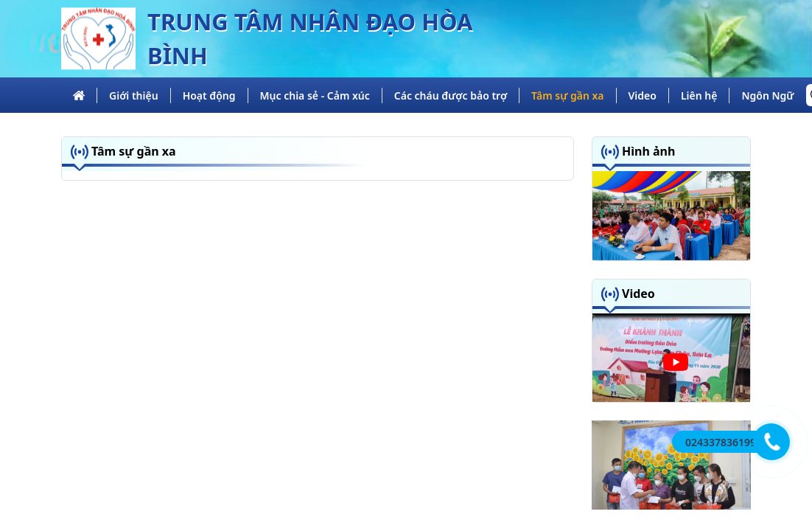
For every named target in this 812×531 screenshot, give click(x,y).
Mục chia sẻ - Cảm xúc (315, 96)
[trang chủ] (79, 95)
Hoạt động (209, 96)
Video (643, 96)
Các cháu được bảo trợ (451, 96)
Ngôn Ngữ (767, 96)
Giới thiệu (134, 96)
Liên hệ (699, 96)
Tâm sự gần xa (567, 96)
